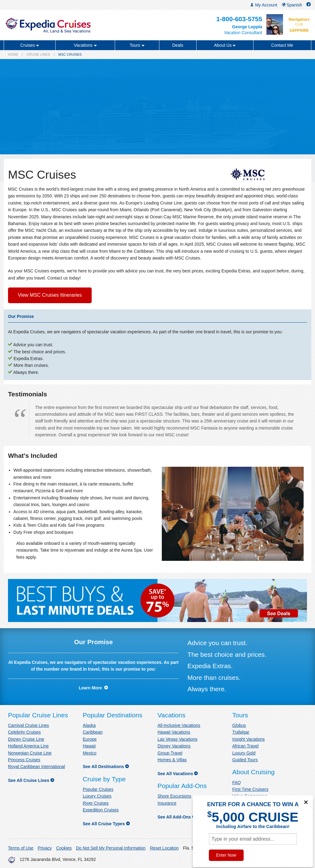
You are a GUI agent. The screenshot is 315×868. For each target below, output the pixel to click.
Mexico (90, 753)
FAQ (237, 783)
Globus (239, 725)
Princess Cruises (24, 760)
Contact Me (282, 45)
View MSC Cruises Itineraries (50, 295)
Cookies (64, 848)
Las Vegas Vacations (177, 739)
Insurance (167, 803)
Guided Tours (245, 760)
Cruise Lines (38, 54)
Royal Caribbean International (36, 767)
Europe (90, 739)
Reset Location (164, 848)
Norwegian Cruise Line (30, 753)
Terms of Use (21, 848)
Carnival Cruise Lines (28, 725)
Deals (178, 45)
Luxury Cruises (97, 796)
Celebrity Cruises (24, 732)
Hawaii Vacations (174, 732)
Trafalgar (241, 732)
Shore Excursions (174, 796)
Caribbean (93, 732)
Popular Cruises (98, 789)
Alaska (89, 725)
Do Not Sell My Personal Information (111, 848)
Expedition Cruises (101, 810)
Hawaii (89, 746)
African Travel (245, 746)
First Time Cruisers (250, 789)
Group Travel (170, 753)
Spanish (292, 5)
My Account (264, 5)
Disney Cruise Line (26, 739)
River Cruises (96, 803)
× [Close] (306, 802)
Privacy (45, 848)
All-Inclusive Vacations (179, 725)
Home (13, 54)
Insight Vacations (249, 739)
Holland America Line (28, 746)
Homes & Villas (172, 760)
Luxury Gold (244, 753)
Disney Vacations (174, 746)
